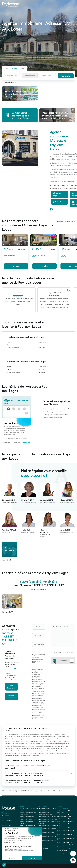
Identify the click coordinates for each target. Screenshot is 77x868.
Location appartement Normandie (66, 821)
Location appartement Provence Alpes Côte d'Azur (65, 850)
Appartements (43, 342)
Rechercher (66, 76)
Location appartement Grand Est (66, 828)
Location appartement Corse (65, 853)
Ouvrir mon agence (7, 820)
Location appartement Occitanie (65, 842)
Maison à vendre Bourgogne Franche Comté (28, 813)
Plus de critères (10, 82)
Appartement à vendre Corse (46, 851)
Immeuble (42, 348)
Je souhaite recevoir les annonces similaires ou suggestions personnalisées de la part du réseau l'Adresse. (38, 657)
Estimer (7, 69)
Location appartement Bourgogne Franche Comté (64, 816)
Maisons (9, 342)
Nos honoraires (11, 687)
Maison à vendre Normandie (28, 819)
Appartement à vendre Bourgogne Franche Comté (46, 813)
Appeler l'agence (57, 194)
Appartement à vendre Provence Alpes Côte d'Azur (47, 848)
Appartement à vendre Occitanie (47, 840)
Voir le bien (16, 266)
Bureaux (10, 345)
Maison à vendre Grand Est (28, 826)
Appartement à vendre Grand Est (47, 826)
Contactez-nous (6, 818)
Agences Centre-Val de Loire (24, 791)
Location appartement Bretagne (65, 819)
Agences (9, 791)
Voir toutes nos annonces (66, 222)
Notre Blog (5, 823)
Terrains (41, 345)
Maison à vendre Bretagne (27, 817)
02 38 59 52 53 (11, 669)
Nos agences (5, 815)
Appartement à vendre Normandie (48, 819)
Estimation (58, 202)
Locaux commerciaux (14, 348)
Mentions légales (11, 696)
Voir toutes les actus (39, 589)
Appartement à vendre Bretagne (47, 817)
